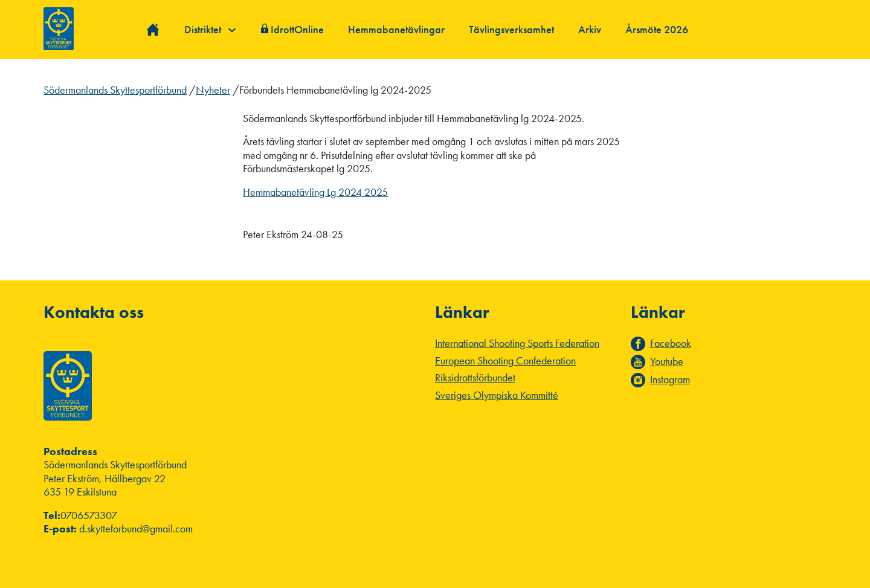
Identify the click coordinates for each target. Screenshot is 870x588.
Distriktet (210, 29)
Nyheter (213, 90)
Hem (153, 30)
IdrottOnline (297, 29)
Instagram (670, 380)
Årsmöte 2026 (657, 29)
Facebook (671, 343)
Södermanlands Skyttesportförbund (115, 90)
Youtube (667, 361)
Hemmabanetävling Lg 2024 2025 (315, 192)
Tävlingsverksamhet (511, 29)
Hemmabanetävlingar (396, 29)
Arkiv (590, 29)
